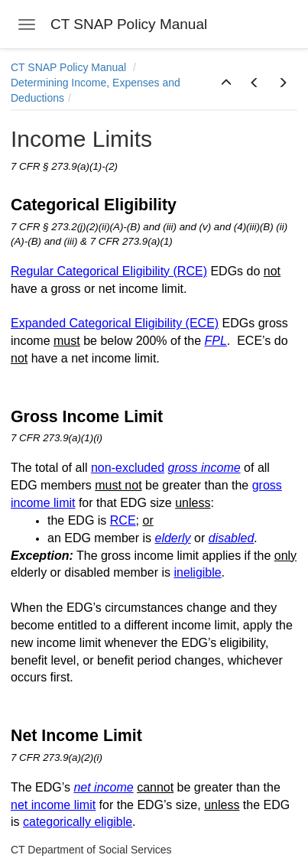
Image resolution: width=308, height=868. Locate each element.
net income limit (53, 805)
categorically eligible (78, 822)
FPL (215, 341)
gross (182, 468)
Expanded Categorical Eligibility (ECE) (115, 323)
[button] (226, 83)
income (221, 468)
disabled (232, 538)
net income (103, 787)
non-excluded (128, 468)
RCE (123, 520)
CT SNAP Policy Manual (70, 67)
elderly (172, 538)
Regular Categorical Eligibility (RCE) (109, 271)
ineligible (197, 572)
